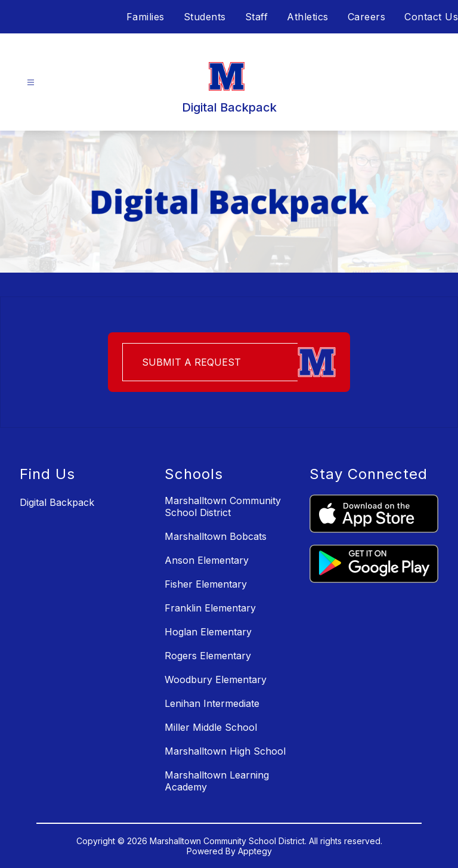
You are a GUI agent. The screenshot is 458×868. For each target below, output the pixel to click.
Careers (367, 17)
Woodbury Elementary (216, 679)
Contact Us (431, 17)
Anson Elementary (207, 560)
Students (205, 17)
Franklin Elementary (210, 608)
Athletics (308, 17)
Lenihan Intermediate (212, 703)
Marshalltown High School (225, 751)
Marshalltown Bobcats (216, 536)
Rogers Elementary (208, 656)
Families (146, 17)
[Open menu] (31, 83)
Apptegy (255, 851)
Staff (257, 17)
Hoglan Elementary (208, 632)
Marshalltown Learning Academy (217, 781)
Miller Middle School (211, 727)
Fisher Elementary (206, 584)
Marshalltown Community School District (223, 506)
